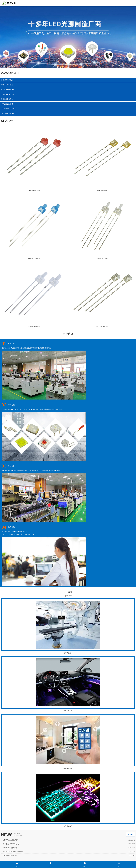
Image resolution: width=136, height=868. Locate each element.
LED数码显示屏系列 (9, 113)
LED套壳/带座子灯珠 (9, 108)
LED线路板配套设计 (8, 104)
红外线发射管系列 (7, 99)
